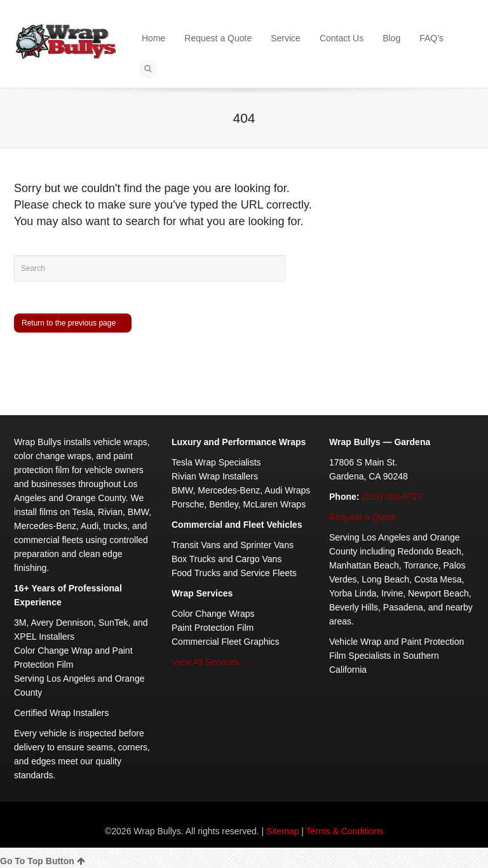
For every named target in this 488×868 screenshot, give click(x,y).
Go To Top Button (43, 861)
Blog (391, 38)
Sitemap (282, 831)
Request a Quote (218, 38)
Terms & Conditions (345, 831)
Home (153, 38)
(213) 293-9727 (392, 497)
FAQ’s (431, 38)
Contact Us (342, 38)
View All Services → (211, 662)
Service (286, 38)
